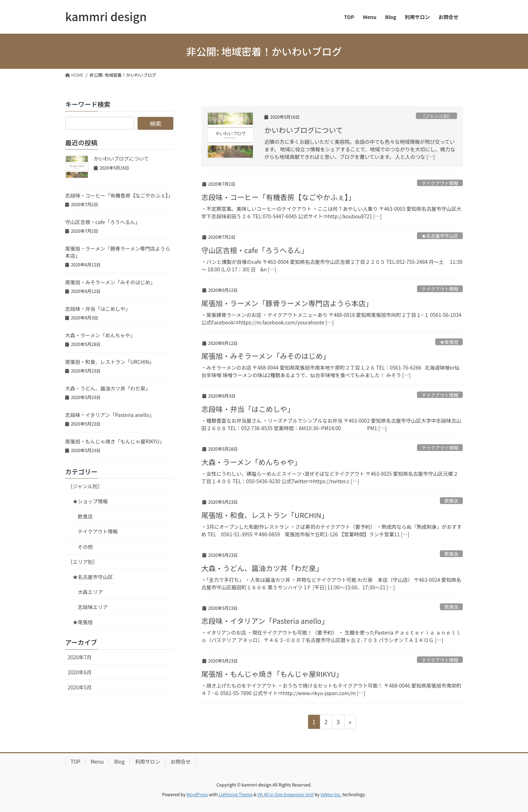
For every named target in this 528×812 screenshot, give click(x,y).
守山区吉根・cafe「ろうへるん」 (255, 250)
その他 (85, 547)
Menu (97, 761)
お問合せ (181, 761)
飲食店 (451, 501)
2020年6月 (80, 672)
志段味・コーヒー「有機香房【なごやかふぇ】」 (278, 197)
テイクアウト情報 (440, 183)
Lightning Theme (236, 794)
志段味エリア (93, 607)
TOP (75, 761)
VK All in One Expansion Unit (286, 794)
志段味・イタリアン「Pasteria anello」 (265, 621)
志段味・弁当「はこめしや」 (248, 409)
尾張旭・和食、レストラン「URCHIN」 (265, 515)
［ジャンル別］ (436, 116)
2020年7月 (80, 657)
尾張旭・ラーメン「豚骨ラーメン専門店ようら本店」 (287, 303)
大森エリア (90, 592)
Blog (119, 761)
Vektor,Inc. (331, 794)
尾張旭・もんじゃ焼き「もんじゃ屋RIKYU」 (272, 674)
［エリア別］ (83, 562)
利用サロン (148, 761)
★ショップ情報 (90, 501)
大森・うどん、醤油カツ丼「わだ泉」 (262, 568)
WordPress (197, 794)
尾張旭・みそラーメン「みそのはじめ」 (266, 356)
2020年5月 (80, 687)
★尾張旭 (449, 342)
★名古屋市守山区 (440, 236)
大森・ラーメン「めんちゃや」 (251, 462)
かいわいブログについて (304, 130)
